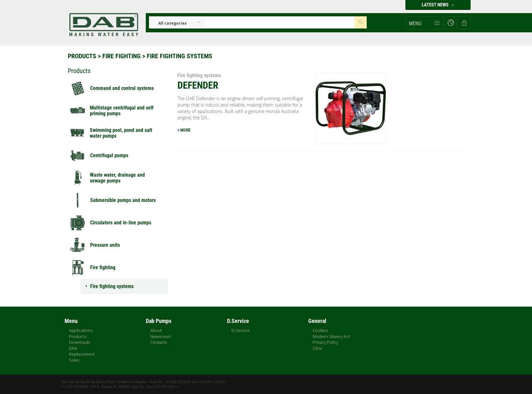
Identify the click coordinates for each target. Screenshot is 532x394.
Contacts (159, 342)
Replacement (82, 354)
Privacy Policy (325, 342)
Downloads (80, 342)
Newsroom (160, 336)
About (156, 330)
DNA (73, 348)
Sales (74, 360)
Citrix (317, 348)
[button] (425, 23)
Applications (81, 330)
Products (82, 56)
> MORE (184, 130)
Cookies (320, 330)
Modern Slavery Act (331, 336)
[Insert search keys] (280, 22)
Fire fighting (121, 56)
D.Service (241, 330)
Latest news (438, 5)
